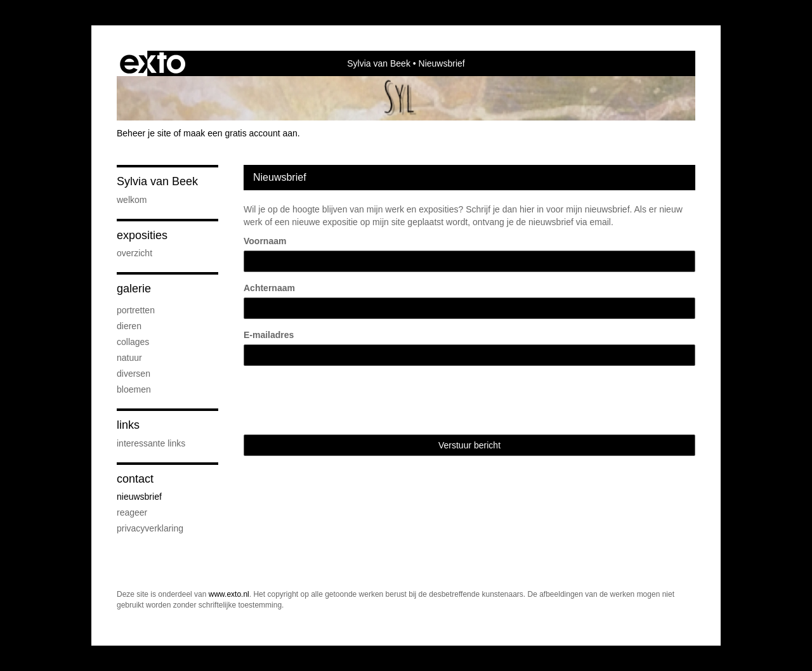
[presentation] (340, 400)
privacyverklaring (150, 528)
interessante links (151, 443)
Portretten (136, 310)
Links (128, 425)
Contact (135, 479)
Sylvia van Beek (379, 63)
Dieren (129, 326)
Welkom (132, 200)
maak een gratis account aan (240, 133)
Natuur (129, 358)
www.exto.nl (229, 594)
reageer (132, 512)
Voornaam (265, 241)
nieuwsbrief (139, 497)
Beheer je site (144, 133)
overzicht (134, 253)
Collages (133, 342)
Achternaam (269, 288)
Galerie (134, 289)
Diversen (134, 374)
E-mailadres (269, 335)
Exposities (142, 235)
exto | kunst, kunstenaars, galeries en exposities (153, 63)
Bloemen (134, 389)
